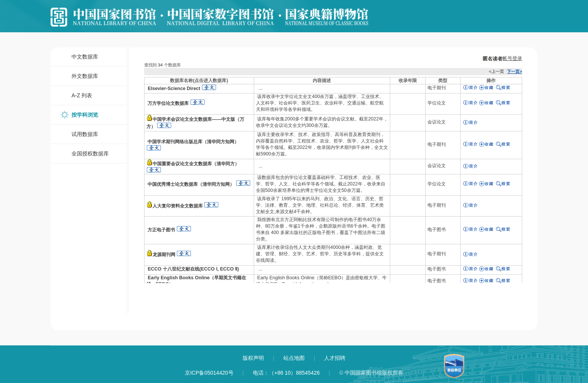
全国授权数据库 (90, 154)
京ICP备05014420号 (209, 373)
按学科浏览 (85, 115)
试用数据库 (85, 134)
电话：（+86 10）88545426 (286, 373)
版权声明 (254, 358)
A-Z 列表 (82, 95)
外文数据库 (85, 76)
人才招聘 (335, 358)
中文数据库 (85, 57)
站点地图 (295, 358)
